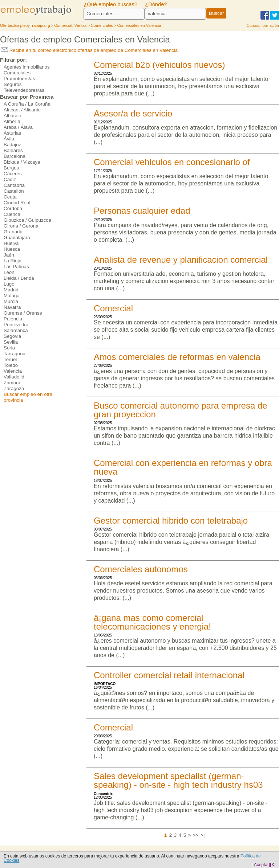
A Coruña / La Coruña (27, 104)
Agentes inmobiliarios (27, 67)
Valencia (13, 371)
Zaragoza (14, 388)
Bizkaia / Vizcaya (22, 162)
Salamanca (16, 330)
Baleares (13, 150)
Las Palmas (16, 267)
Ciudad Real (17, 203)
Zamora (12, 383)
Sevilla (11, 342)
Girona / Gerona (21, 226)
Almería (12, 121)
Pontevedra (16, 325)
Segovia (12, 336)
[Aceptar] (261, 865)
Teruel (10, 359)
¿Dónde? (156, 4)
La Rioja (13, 261)
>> (196, 835)
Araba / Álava (18, 127)
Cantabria (14, 185)
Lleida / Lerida (19, 278)
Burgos (11, 168)
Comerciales (17, 73)
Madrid (11, 290)
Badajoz (12, 145)
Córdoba (13, 208)
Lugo (9, 284)
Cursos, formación (263, 25)
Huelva (11, 243)
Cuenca (12, 214)
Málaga (12, 296)
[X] (273, 865)
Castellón (14, 191)
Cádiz (10, 179)
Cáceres (13, 174)
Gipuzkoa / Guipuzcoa (27, 220)
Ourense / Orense (23, 313)
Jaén (9, 255)
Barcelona (15, 156)
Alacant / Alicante (22, 110)
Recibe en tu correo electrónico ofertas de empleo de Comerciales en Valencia (89, 50)
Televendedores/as (24, 90)
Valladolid (14, 377)
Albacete (13, 116)
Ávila (9, 139)
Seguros (13, 84)
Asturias (12, 133)
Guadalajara (17, 238)
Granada (13, 232)
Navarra (12, 307)
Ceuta (10, 197)
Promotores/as (19, 79)
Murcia (11, 301)
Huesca (12, 249)
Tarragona (15, 354)
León (9, 272)
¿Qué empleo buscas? (110, 4)
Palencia (13, 319)
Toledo (11, 365)
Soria (9, 348)
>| (203, 835)
